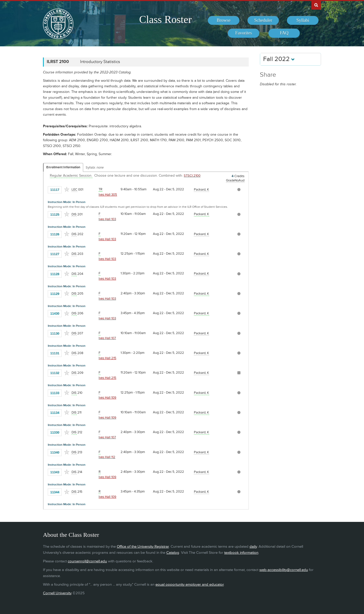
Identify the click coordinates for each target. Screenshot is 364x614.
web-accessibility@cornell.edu (284, 570)
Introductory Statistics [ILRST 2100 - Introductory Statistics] (100, 62)
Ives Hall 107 (107, 338)
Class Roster (165, 19)
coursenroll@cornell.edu (87, 561)
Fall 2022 (279, 59)
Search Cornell (316, 5)
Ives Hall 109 (107, 398)
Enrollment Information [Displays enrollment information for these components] (63, 167)
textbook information (241, 553)
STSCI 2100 (192, 176)
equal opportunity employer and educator (190, 585)
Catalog (173, 553)
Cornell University (57, 593)
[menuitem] (224, 21)
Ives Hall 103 (107, 219)
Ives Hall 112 (107, 457)
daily (253, 547)
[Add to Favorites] (67, 189)
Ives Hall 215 (107, 358)
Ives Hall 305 (108, 195)
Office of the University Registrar (143, 547)
